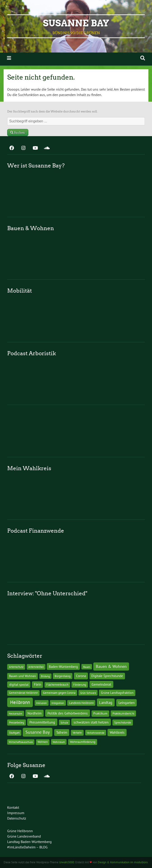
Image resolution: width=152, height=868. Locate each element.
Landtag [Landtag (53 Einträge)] (106, 702)
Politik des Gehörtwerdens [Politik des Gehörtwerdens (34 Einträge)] (68, 713)
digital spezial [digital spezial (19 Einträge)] (19, 685)
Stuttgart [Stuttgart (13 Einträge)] (14, 733)
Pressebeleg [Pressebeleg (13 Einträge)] (17, 723)
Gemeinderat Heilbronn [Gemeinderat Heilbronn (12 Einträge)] (23, 693)
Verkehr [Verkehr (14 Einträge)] (77, 733)
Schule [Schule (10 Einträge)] (64, 722)
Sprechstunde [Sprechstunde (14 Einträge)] (123, 722)
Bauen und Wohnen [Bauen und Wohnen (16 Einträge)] (22, 676)
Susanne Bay (76, 23)
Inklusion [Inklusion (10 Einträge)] (41, 703)
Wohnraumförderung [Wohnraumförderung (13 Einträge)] (83, 742)
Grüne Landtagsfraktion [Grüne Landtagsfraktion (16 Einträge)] (117, 693)
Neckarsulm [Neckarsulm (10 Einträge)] (16, 713)
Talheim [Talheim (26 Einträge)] (62, 732)
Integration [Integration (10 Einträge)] (58, 703)
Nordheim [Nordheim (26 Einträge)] (35, 713)
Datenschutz (17, 818)
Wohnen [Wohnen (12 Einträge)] (43, 742)
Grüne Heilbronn (20, 831)
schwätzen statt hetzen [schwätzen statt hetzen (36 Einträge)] (91, 722)
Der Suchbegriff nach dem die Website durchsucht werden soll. (52, 111)
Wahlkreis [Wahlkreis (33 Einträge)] (117, 732)
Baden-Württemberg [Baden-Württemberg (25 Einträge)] (63, 667)
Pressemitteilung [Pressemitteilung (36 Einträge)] (42, 722)
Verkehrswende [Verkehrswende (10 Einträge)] (96, 733)
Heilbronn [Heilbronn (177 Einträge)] (20, 702)
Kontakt (13, 807)
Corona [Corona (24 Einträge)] (81, 676)
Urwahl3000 (67, 862)
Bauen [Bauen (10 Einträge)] (87, 667)
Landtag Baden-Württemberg (29, 842)
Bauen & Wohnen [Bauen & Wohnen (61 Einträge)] (111, 666)
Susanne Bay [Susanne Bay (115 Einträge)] (38, 732)
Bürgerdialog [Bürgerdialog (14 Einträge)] (63, 676)
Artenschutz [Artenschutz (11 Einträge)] (16, 667)
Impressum (16, 813)
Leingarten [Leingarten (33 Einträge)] (127, 703)
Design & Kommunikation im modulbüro (123, 862)
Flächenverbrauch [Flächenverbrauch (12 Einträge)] (57, 685)
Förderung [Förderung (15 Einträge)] (80, 685)
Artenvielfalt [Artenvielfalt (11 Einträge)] (36, 667)
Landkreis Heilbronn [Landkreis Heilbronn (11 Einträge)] (81, 703)
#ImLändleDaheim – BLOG (27, 847)
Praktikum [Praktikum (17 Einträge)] (100, 713)
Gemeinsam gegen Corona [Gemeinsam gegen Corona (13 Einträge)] (59, 693)
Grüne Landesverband (24, 836)
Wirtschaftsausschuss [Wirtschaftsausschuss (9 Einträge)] (21, 742)
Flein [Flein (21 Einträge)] (38, 684)
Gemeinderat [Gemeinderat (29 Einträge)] (101, 684)
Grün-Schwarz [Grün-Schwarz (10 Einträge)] (88, 693)
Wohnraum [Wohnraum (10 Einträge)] (59, 742)
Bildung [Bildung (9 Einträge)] (45, 676)
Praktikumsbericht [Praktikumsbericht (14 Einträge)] (123, 713)
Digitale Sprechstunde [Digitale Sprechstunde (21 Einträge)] (107, 676)
